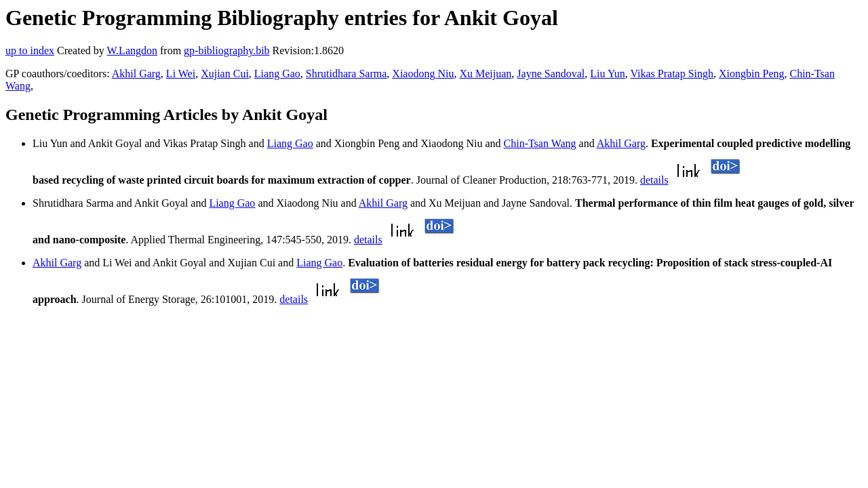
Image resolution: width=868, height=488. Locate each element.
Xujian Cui (225, 74)
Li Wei (181, 74)
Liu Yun (607, 74)
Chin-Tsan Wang (540, 143)
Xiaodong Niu (423, 74)
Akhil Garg (136, 74)
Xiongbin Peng (751, 74)
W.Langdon (132, 50)
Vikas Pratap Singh (672, 74)
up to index (30, 50)
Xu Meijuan (485, 74)
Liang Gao (277, 74)
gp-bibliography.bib (227, 50)
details (654, 180)
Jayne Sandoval (551, 74)
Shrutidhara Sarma (347, 74)
